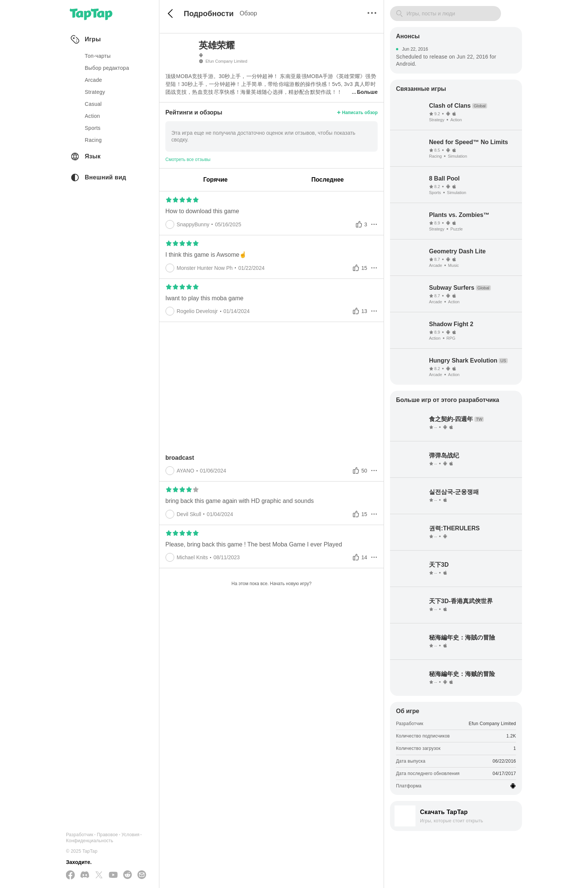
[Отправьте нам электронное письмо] (142, 875)
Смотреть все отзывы (188, 160)
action (92, 116)
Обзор (248, 13)
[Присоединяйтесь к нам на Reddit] (127, 875)
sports (93, 128)
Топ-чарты (98, 56)
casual (93, 104)
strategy (95, 92)
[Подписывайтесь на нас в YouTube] (113, 875)
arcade (93, 80)
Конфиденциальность (90, 841)
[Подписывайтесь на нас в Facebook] (70, 875)
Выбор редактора (107, 68)
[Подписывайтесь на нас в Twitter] (99, 875)
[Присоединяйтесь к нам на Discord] (85, 875)
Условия (130, 835)
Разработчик (80, 835)
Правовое (107, 835)
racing (93, 140)
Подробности (209, 14)
